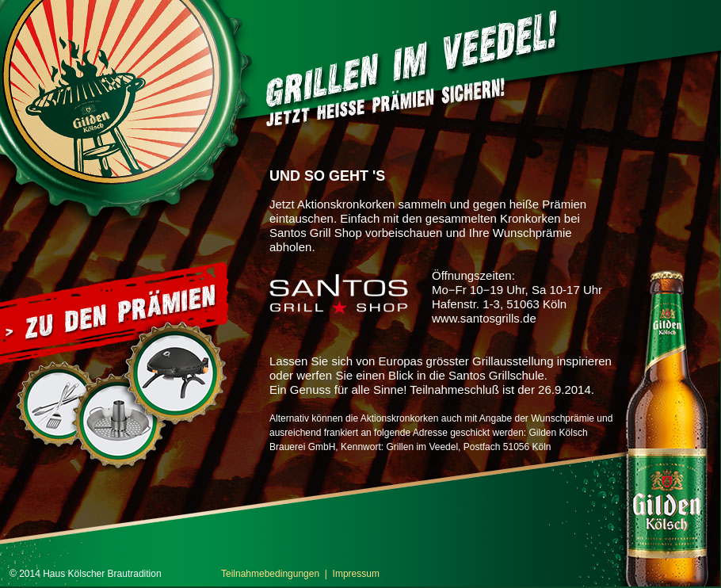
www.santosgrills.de (484, 318)
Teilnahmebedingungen (270, 574)
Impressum (356, 574)
